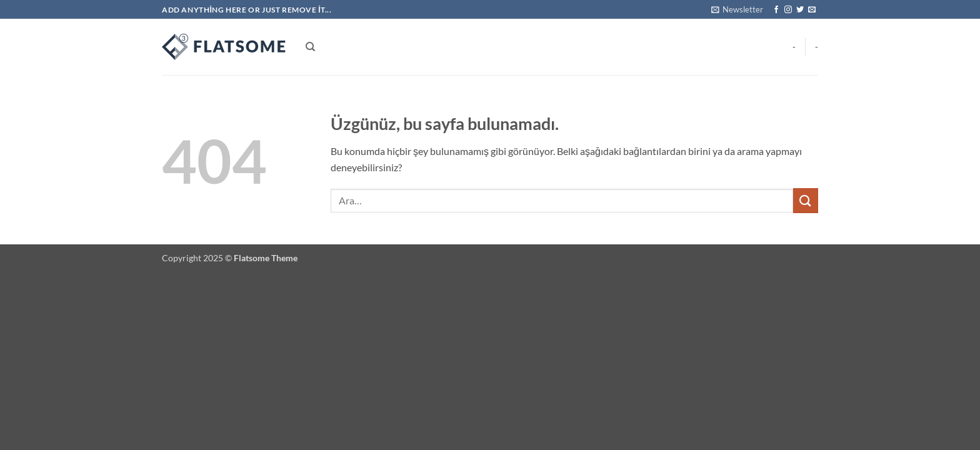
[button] (737, 9)
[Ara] (310, 47)
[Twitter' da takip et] (800, 10)
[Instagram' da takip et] (788, 10)
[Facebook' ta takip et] (776, 10)
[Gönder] (806, 200)
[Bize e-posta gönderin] (812, 10)
